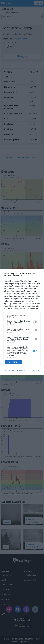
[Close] (39, 274)
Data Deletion (9, 371)
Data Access (22, 371)
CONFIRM (13, 362)
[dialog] (22, 322)
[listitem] (22, 316)
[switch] (35, 322)
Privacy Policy (35, 371)
